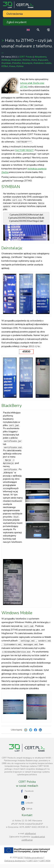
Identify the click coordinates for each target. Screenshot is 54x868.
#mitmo (26, 60)
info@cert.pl (30, 834)
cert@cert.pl (27, 840)
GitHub (27, 809)
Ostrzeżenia (15, 14)
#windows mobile (42, 63)
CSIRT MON (45, 861)
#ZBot (5, 66)
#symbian (6, 63)
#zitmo (20, 66)
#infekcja (6, 60)
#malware (16, 60)
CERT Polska (26, 57)
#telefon (17, 63)
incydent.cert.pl (38, 837)
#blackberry (41, 57)
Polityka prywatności (34, 858)
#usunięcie (27, 63)
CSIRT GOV (32, 861)
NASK (20, 858)
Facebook (27, 791)
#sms (34, 60)
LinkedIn (27, 803)
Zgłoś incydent (17, 22)
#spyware (43, 60)
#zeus (12, 66)
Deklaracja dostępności (15, 861)
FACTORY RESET (24, 150)
